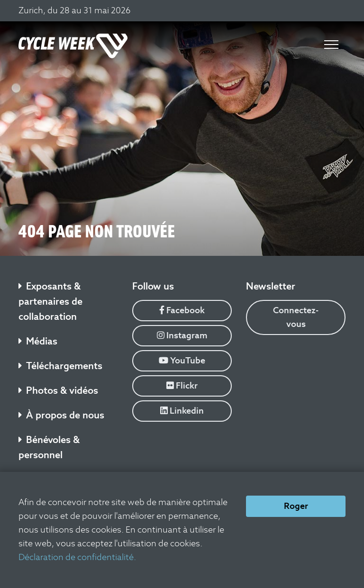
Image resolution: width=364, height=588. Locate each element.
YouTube (182, 360)
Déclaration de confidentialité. (77, 557)
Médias (38, 341)
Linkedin (182, 411)
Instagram (182, 335)
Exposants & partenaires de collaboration (50, 301)
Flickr (182, 385)
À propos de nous (61, 415)
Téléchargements (60, 366)
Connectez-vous (296, 317)
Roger (296, 506)
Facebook (182, 310)
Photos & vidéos (58, 390)
